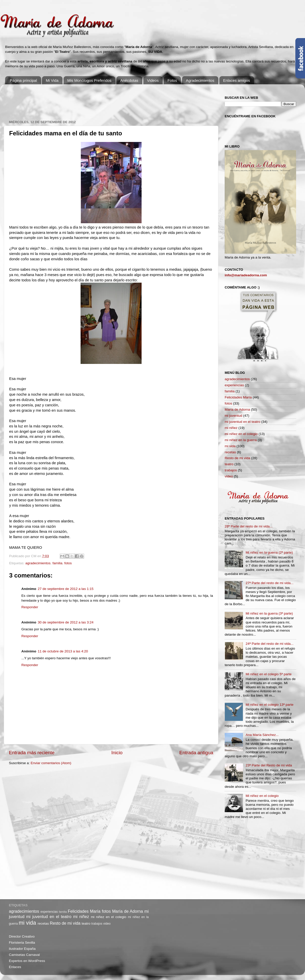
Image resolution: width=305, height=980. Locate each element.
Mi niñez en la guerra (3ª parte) (269, 613)
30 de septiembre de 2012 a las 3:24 (66, 622)
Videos (153, 80)
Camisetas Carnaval (24, 955)
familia (57, 563)
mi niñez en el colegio (241, 434)
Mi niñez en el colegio (262, 796)
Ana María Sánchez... (262, 735)
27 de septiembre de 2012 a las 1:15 (66, 589)
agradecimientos (38, 563)
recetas (230, 452)
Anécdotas (129, 80)
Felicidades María (238, 397)
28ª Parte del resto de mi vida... (249, 526)
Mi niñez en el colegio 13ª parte (269, 705)
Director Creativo (22, 936)
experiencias (234, 385)
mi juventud (233, 416)
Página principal (24, 80)
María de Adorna (237, 409)
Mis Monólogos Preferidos (89, 80)
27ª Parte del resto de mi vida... (269, 583)
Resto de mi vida (238, 458)
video (229, 476)
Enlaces (15, 967)
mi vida (230, 446)
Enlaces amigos (237, 80)
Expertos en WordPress (27, 961)
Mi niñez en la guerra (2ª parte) (269, 552)
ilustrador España (22, 949)
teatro (229, 464)
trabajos (231, 470)
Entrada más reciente (32, 753)
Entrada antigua (196, 753)
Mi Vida (52, 80)
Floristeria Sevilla (22, 943)
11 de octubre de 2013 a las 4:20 (63, 651)
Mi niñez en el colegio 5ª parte (269, 674)
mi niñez (231, 428)
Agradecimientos (200, 80)
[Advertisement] (101, 100)
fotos (68, 563)
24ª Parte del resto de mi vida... (269, 644)
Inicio (117, 753)
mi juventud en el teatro (242, 422)
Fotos (172, 80)
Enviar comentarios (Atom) (51, 763)
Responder (30, 607)
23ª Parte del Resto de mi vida (269, 765)
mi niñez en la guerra (241, 440)
